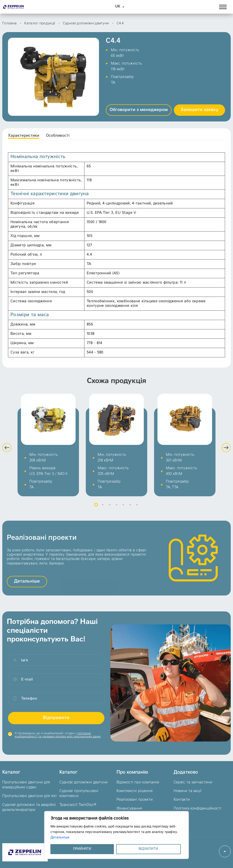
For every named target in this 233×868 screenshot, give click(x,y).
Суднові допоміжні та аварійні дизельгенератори (29, 807)
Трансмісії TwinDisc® (78, 805)
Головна (9, 24)
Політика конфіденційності (197, 809)
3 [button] (110, 513)
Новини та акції (187, 791)
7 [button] (137, 513)
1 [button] (96, 513)
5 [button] (123, 513)
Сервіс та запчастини (193, 782)
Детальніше (60, 838)
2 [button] (103, 513)
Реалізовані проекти (135, 800)
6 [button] (130, 513)
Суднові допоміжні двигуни (86, 24)
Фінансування (129, 809)
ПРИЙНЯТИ (82, 849)
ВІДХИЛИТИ (148, 849)
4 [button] (116, 513)
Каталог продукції (40, 24)
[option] (48, 453)
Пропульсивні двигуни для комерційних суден (26, 785)
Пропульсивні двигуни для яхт (30, 796)
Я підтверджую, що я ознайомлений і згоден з (58, 743)
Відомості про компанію (138, 782)
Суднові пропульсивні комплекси (79, 794)
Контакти (182, 800)
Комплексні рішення (135, 791)
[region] (117, 835)
